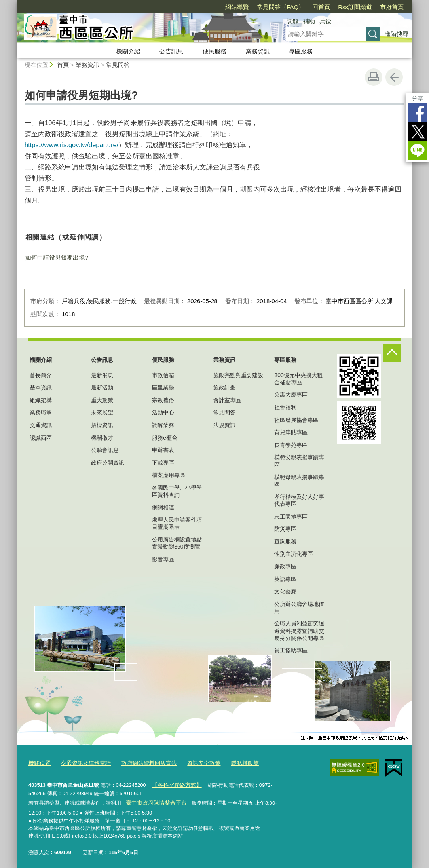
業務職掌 (41, 412)
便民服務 (214, 51)
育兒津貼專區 (291, 432)
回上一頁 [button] (394, 77)
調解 (292, 21)
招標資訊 (102, 425)
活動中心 (163, 412)
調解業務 (163, 425)
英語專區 (285, 579)
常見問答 (118, 65)
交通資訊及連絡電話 (83, 763)
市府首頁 (392, 7)
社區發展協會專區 (296, 420)
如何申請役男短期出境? (57, 257)
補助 (309, 21)
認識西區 (41, 438)
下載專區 (163, 463)
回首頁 (321, 7)
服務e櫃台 (165, 438)
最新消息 (102, 375)
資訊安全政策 (194, 763)
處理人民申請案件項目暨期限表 (177, 523)
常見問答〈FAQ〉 (281, 7)
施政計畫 (224, 387)
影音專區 (163, 559)
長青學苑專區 (291, 445)
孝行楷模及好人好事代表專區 (299, 500)
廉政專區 (285, 566)
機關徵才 (102, 438)
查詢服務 (285, 541)
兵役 (325, 21)
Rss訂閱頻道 (355, 7)
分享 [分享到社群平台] (418, 98)
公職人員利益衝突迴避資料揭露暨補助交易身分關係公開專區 (299, 631)
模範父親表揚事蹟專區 (299, 461)
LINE (418, 150)
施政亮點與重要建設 (238, 375)
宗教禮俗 (163, 400)
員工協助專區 (291, 650)
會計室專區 (227, 400)
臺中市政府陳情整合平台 (154, 800)
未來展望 (102, 412)
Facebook (418, 112)
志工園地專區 (291, 517)
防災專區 (285, 529)
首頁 (63, 65)
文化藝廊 (285, 591)
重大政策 (102, 400)
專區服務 (301, 51)
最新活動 (102, 387)
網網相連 (163, 507)
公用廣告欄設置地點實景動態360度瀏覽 (177, 543)
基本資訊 (41, 387)
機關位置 (39, 763)
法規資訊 (224, 425)
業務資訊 (258, 51)
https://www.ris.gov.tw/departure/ (71, 145)
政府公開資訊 (108, 463)
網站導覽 (237, 7)
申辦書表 (163, 450)
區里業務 (163, 387)
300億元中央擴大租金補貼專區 (298, 379)
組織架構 (41, 400)
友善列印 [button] (374, 77)
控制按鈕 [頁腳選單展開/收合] (392, 353)
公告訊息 (171, 51)
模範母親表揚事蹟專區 (299, 481)
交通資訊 (41, 425)
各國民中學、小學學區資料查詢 (177, 491)
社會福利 (285, 407)
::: (13, 3)
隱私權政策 (233, 763)
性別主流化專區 (294, 554)
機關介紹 (128, 51)
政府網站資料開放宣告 (142, 763)
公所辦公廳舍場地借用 (299, 608)
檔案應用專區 (169, 475)
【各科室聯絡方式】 (174, 783)
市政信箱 (163, 375)
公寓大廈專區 (291, 395)
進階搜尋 (397, 34)
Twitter (418, 131)
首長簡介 (41, 375)
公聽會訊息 (105, 450)
